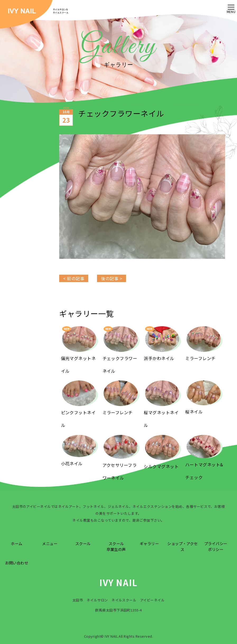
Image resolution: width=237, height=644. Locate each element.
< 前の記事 (74, 278)
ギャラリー (149, 543)
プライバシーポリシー (216, 546)
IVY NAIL (118, 582)
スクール (83, 543)
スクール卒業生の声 (116, 546)
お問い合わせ (17, 563)
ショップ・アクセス (182, 546)
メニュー (50, 543)
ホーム (17, 543)
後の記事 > (111, 278)
